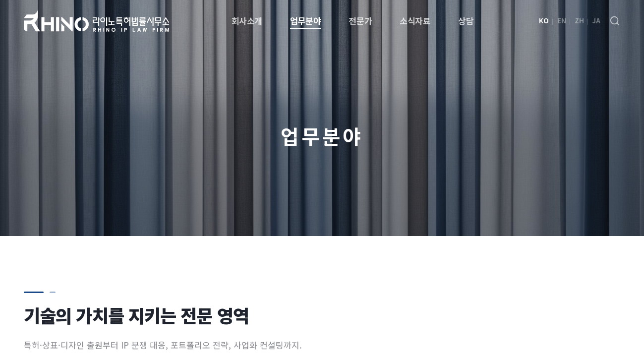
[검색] (615, 21)
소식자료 (415, 21)
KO (544, 21)
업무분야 (305, 21)
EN (562, 21)
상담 (466, 21)
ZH (579, 21)
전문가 (360, 21)
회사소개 (247, 21)
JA (596, 21)
